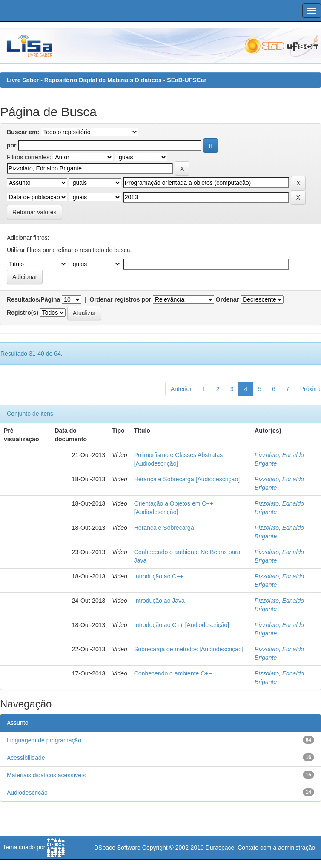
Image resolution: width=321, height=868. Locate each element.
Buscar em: (23, 132)
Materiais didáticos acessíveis (46, 775)
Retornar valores (34, 212)
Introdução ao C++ (159, 576)
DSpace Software (117, 848)
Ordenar (227, 299)
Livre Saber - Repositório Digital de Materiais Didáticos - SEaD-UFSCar (106, 80)
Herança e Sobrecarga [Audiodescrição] (187, 479)
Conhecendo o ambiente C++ (173, 673)
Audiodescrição (27, 793)
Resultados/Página (33, 299)
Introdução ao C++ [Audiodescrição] (182, 625)
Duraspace (220, 848)
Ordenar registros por (120, 299)
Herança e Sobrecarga (164, 528)
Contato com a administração (276, 848)
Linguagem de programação (44, 740)
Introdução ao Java (159, 601)
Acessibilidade (26, 758)
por (12, 145)
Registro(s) (23, 313)
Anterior (181, 389)
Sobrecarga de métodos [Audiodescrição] (189, 649)
